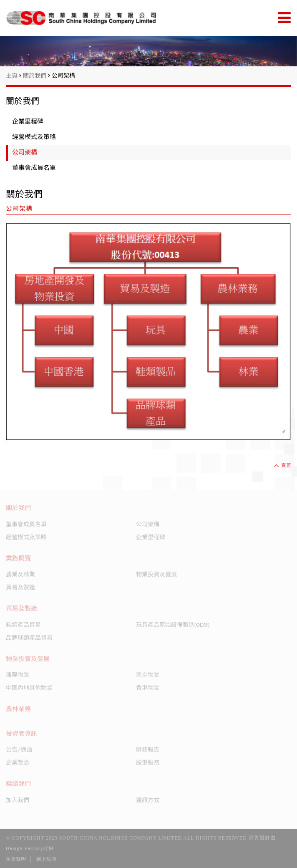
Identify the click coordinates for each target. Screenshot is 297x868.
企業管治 (18, 762)
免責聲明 (16, 859)
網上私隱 (46, 859)
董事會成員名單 (34, 168)
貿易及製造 (20, 587)
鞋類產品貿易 (23, 625)
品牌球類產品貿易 (29, 638)
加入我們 (18, 800)
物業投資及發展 (156, 574)
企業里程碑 (28, 121)
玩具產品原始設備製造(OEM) (173, 625)
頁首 (282, 465)
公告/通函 (19, 749)
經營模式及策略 (34, 137)
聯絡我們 (18, 784)
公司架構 (63, 76)
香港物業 (148, 688)
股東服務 (148, 762)
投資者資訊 (21, 734)
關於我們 (36, 76)
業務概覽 (18, 558)
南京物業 (148, 675)
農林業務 (18, 709)
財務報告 (148, 749)
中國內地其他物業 (29, 688)
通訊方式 (148, 800)
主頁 (14, 76)
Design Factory (24, 848)
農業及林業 (20, 574)
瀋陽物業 (18, 675)
